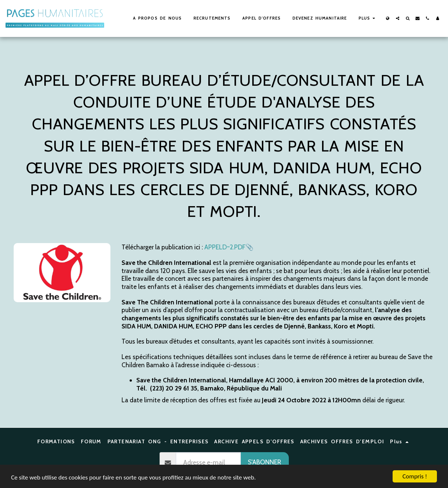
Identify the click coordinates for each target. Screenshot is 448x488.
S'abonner (264, 462)
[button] (398, 18)
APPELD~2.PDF (225, 247)
